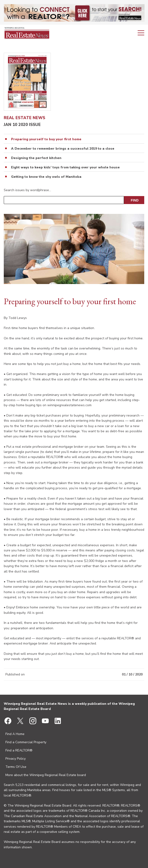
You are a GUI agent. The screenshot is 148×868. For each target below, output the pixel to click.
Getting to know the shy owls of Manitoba (46, 177)
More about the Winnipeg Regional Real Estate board (46, 775)
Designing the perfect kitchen (36, 158)
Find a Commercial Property (26, 742)
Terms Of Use (16, 767)
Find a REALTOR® (19, 750)
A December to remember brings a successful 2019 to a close (63, 149)
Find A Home (15, 734)
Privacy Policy (16, 759)
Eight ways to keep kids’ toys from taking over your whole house (65, 167)
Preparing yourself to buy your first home (46, 139)
